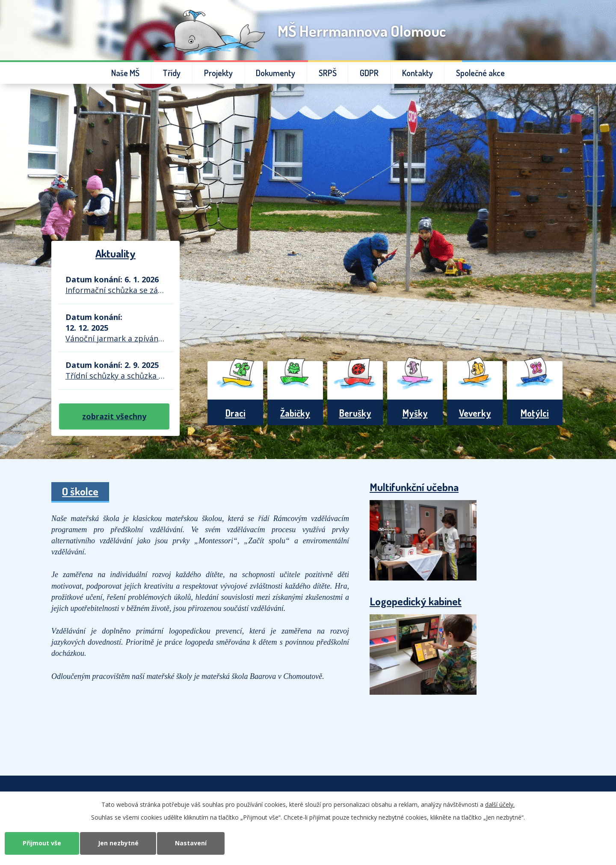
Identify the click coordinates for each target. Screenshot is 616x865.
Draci (235, 413)
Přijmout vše (42, 843)
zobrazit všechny (114, 416)
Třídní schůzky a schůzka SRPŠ (115, 376)
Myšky (415, 413)
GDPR (369, 73)
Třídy (172, 73)
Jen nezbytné (118, 843)
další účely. (500, 804)
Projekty (218, 73)
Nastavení (191, 843)
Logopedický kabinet (416, 601)
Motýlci (535, 413)
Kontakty (418, 73)
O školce (80, 491)
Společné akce (480, 73)
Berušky (355, 413)
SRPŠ (328, 73)
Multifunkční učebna (414, 487)
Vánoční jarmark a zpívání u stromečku (115, 338)
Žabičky (295, 413)
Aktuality (115, 253)
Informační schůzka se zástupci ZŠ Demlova (115, 290)
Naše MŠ (125, 73)
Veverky (475, 413)
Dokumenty (275, 73)
